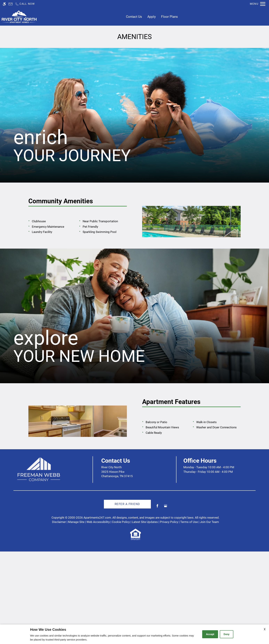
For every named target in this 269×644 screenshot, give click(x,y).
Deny (227, 634)
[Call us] (25, 4)
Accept (210, 634)
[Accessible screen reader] (4, 4)
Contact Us (134, 17)
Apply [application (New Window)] (152, 17)
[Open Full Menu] (258, 4)
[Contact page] (11, 4)
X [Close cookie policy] (265, 629)
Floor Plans (169, 17)
